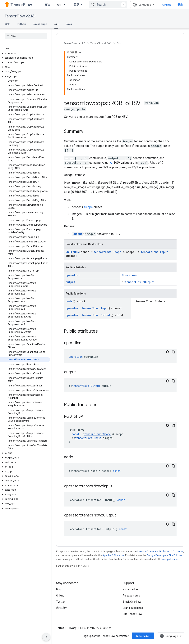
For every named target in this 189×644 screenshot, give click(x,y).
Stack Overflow (132, 602)
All (112, 163)
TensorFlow (70, 43)
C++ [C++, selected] (56, 24)
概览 (7, 24)
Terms (60, 628)
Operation (129, 275)
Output (77, 234)
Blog (59, 589)
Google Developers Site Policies (164, 555)
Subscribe (143, 636)
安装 (47, 5)
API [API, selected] (59, 5)
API (84, 43)
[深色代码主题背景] (167, 352)
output (70, 282)
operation (73, 275)
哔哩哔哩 (62, 608)
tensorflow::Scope (107, 252)
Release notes (131, 596)
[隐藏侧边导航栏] (46, 637)
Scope (88, 207)
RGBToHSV (72, 252)
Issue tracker (130, 589)
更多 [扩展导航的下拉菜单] (76, 5)
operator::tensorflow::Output (88, 315)
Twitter (61, 602)
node (69, 301)
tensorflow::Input (154, 252)
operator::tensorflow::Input (87, 308)
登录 (180, 5)
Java (69, 24)
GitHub (167, 5)
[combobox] (108, 5)
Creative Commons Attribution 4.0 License (160, 551)
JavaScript (40, 24)
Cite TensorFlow (132, 614)
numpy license (170, 559)
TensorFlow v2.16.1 (21, 16)
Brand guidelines (133, 608)
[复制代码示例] (173, 352)
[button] (25, 53)
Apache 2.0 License (113, 555)
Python (21, 24)
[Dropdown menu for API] (66, 5)
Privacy (72, 628)
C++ (119, 43)
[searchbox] (26, 36)
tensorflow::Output (139, 282)
